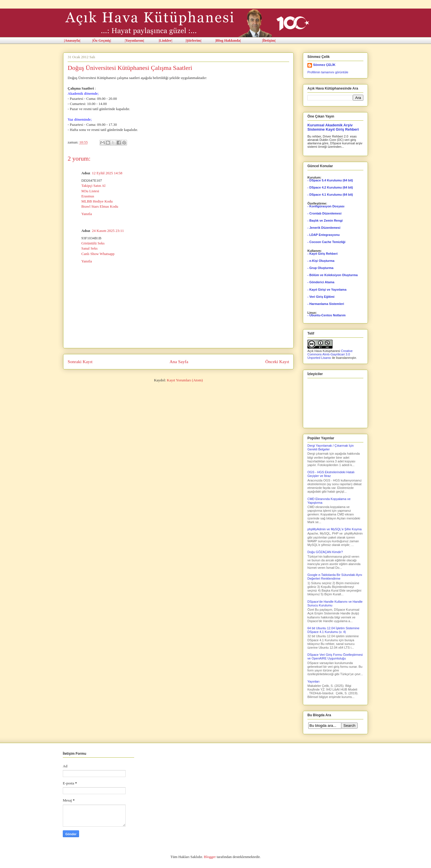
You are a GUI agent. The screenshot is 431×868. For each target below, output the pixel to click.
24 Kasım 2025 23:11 (108, 231)
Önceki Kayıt (277, 362)
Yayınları (314, 681)
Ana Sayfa (179, 362)
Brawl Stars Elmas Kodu (100, 206)
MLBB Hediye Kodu (97, 201)
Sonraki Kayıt (80, 362)
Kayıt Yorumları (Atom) (185, 380)
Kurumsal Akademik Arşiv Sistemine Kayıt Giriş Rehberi (333, 127)
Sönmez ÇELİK (324, 65)
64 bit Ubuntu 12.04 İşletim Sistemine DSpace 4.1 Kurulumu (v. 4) (333, 630)
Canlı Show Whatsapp (98, 254)
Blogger (210, 857)
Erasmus (88, 196)
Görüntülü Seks (93, 243)
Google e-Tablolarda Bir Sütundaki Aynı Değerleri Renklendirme (335, 577)
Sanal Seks (89, 248)
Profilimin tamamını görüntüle (328, 72)
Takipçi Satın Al (93, 186)
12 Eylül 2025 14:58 (107, 173)
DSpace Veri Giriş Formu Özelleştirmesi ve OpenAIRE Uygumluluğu (335, 656)
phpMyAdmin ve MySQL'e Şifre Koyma (335, 529)
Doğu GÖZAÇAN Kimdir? (325, 552)
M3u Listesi (90, 191)
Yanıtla (87, 214)
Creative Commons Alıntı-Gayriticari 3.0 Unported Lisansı (330, 354)
